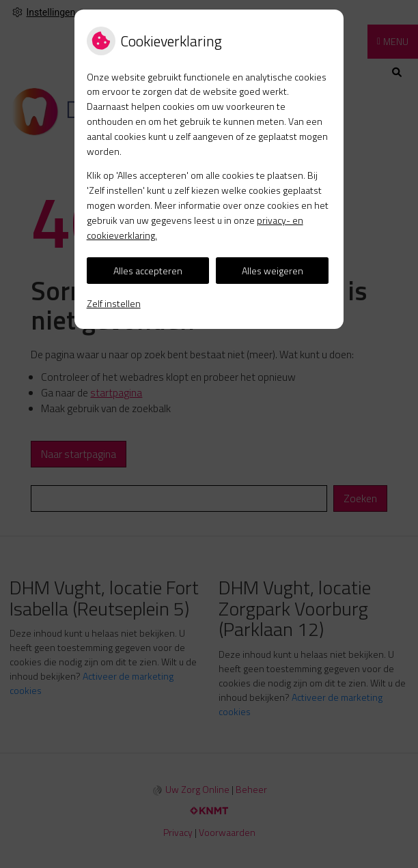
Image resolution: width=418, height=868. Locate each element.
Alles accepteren (148, 271)
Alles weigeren (273, 271)
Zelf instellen (114, 303)
